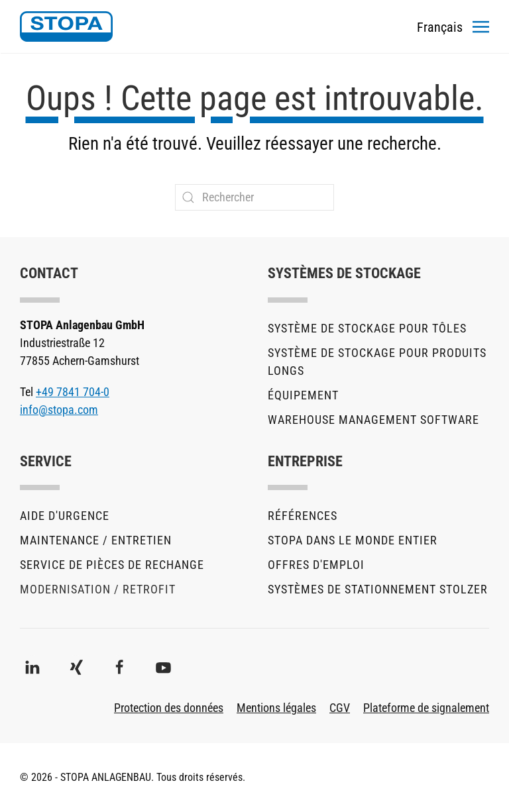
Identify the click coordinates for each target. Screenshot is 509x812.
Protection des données (169, 708)
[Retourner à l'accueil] (66, 26)
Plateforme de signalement (426, 708)
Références (303, 516)
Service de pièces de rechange (112, 565)
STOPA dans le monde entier (353, 540)
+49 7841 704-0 (73, 392)
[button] (481, 26)
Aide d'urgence (65, 516)
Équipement (303, 395)
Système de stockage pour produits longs (377, 362)
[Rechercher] (254, 197)
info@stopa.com (59, 410)
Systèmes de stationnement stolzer (378, 589)
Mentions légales (276, 708)
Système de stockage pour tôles (367, 328)
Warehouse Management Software (373, 420)
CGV (340, 708)
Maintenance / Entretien (96, 540)
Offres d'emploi (316, 565)
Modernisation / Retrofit (98, 589)
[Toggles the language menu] (440, 26)
